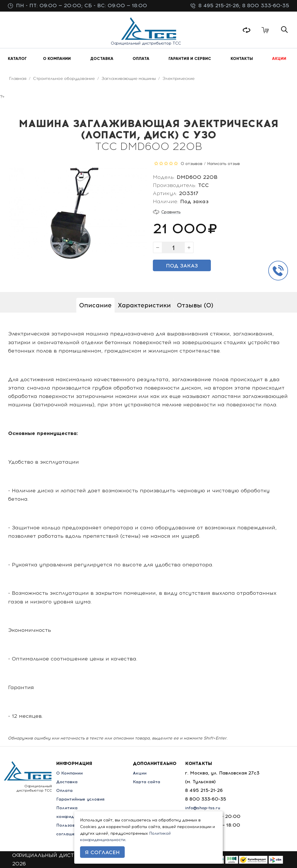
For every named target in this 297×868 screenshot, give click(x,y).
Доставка (68, 782)
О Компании (71, 773)
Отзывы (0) (195, 305)
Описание (95, 305)
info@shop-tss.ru (208, 808)
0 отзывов (192, 164)
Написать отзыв (223, 164)
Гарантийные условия (83, 799)
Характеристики (144, 305)
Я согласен (102, 852)
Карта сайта (151, 782)
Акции (143, 773)
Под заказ (182, 266)
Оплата (65, 790)
